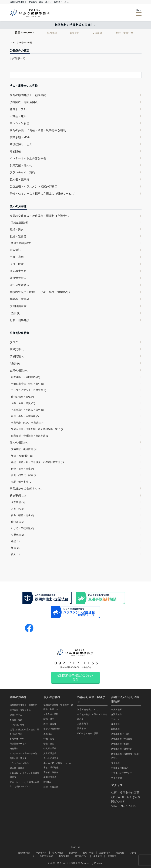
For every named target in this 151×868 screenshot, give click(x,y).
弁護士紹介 (116, 714)
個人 (16, 554)
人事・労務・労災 (23, 403)
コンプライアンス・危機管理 (29, 390)
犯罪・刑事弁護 (19, 320)
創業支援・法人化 (21, 165)
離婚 (16, 548)
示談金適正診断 (20, 223)
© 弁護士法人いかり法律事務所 (64, 863)
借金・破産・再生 (23, 469)
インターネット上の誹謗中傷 (28, 158)
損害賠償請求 (18, 306)
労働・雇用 (17, 257)
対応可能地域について (88, 710)
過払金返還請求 (19, 285)
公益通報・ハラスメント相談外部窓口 (33, 186)
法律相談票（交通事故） (123, 739)
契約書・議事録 (19, 179)
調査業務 (82, 729)
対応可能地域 (46, 856)
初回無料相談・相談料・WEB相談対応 (92, 717)
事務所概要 (116, 710)
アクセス (115, 719)
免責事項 (115, 763)
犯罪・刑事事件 (21, 482)
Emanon (99, 863)
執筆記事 (17, 349)
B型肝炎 (15, 313)
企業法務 (18, 502)
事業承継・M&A (20, 137)
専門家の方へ (81, 856)
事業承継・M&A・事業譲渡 (28, 423)
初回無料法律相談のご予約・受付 (76, 677)
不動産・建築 (18, 116)
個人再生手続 (18, 271)
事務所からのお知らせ (26, 488)
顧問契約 (75, 33)
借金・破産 (17, 264)
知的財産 (15, 151)
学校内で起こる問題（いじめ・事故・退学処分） (41, 292)
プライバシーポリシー (122, 773)
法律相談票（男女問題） (123, 749)
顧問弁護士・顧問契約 (26, 377)
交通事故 (97, 33)
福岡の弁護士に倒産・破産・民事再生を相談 (38, 130)
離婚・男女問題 (22, 456)
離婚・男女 (17, 229)
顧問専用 (115, 729)
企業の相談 (19, 370)
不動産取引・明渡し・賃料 (27, 410)
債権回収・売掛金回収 (24, 102)
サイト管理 (116, 778)
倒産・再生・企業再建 (25, 416)
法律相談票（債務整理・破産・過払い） (126, 756)
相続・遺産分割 (125, 33)
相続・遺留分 (18, 236)
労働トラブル (18, 109)
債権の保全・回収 (23, 397)
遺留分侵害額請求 (21, 243)
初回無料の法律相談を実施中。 (76, 25)
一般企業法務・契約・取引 (27, 384)
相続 (16, 541)
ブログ (16, 342)
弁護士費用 (83, 724)
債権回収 (18, 522)
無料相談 (52, 33)
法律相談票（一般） (121, 734)
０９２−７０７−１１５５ (76, 663)
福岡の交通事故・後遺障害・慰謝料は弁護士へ (39, 216)
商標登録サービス (21, 144)
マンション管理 (19, 123)
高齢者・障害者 (19, 299)
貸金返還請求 (18, 278)
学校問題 (17, 356)
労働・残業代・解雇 (24, 475)
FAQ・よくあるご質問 (88, 733)
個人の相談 (19, 442)
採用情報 (115, 724)
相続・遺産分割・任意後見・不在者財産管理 (38, 462)
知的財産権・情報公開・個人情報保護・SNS (37, 429)
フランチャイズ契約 (22, 172)
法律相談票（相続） (121, 744)
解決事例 (18, 495)
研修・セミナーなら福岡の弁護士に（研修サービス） (43, 194)
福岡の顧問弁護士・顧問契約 (28, 95)
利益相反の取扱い (120, 768)
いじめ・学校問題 (23, 528)
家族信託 (15, 250)
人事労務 (18, 509)
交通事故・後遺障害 (24, 449)
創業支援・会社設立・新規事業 (30, 436)
